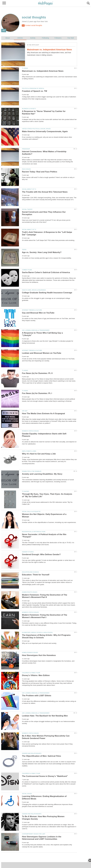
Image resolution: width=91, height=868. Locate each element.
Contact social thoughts (32, 26)
